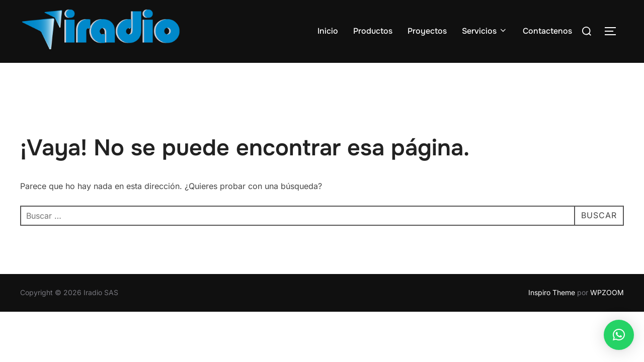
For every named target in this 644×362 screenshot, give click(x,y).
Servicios (485, 31)
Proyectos (427, 31)
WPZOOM (607, 292)
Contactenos (547, 31)
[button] (619, 335)
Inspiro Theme (552, 292)
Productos (373, 31)
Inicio (328, 31)
